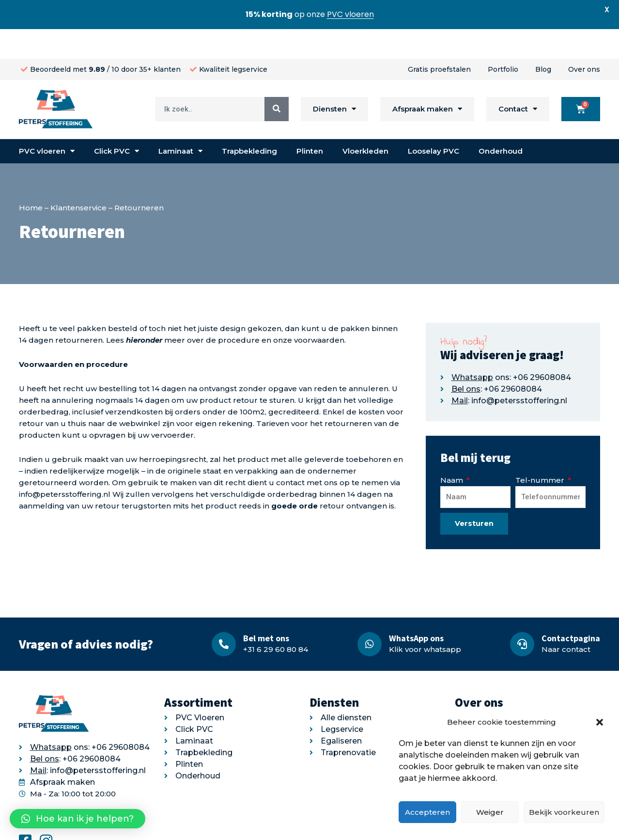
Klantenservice (78, 178)
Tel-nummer (541, 451)
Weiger (490, 812)
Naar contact (566, 620)
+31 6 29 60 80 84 (276, 620)
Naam (453, 451)
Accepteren (427, 812)
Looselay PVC (433, 121)
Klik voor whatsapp (425, 620)
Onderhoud (501, 121)
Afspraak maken (427, 80)
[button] (600, 722)
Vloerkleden (365, 121)
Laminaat (180, 122)
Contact (518, 80)
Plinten (310, 121)
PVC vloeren (47, 122)
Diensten (334, 80)
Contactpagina (571, 609)
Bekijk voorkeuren (564, 812)
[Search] (277, 79)
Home (31, 178)
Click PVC (116, 122)
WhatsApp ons (416, 609)
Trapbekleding (249, 121)
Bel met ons (266, 609)
